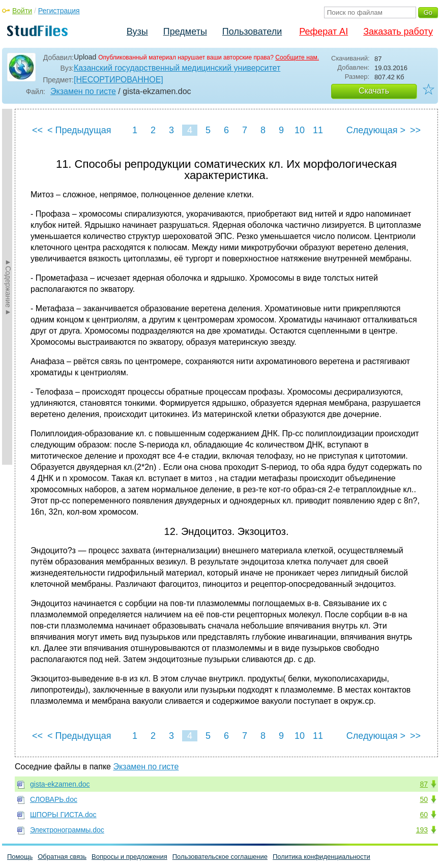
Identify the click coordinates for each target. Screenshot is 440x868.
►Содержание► (8, 287)
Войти (22, 11)
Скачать (374, 91)
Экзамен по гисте (83, 91)
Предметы (185, 32)
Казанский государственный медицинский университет (177, 68)
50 (424, 799)
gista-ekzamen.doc (60, 784)
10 (300, 130)
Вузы (137, 32)
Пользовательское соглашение (220, 857)
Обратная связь (62, 857)
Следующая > (376, 130)
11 (318, 130)
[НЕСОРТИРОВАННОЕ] (119, 80)
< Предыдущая (79, 130)
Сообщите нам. (297, 57)
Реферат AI (324, 32)
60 (424, 815)
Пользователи (252, 32)
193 (422, 830)
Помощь (20, 857)
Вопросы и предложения (129, 857)
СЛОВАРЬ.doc (54, 799)
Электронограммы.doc (67, 830)
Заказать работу (398, 32)
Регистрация (59, 11)
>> (415, 130)
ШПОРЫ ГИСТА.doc (63, 815)
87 (424, 784)
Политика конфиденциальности (321, 857)
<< (37, 130)
